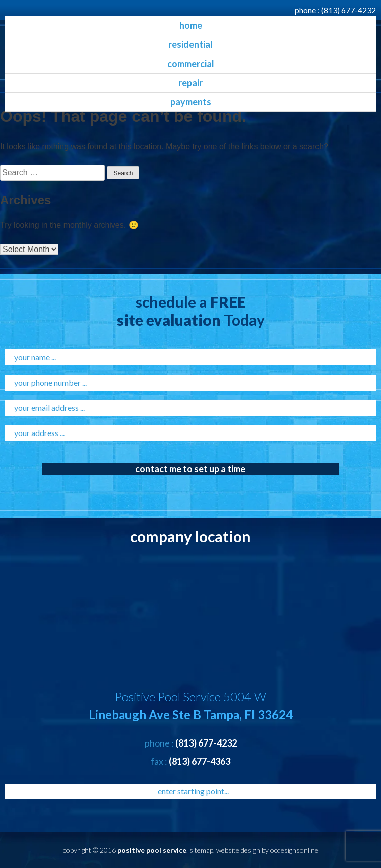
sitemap (201, 850)
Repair (190, 83)
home (191, 25)
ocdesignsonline (294, 850)
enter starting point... (193, 791)
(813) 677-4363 (200, 761)
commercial (191, 64)
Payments (191, 102)
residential (190, 44)
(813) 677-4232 (348, 10)
